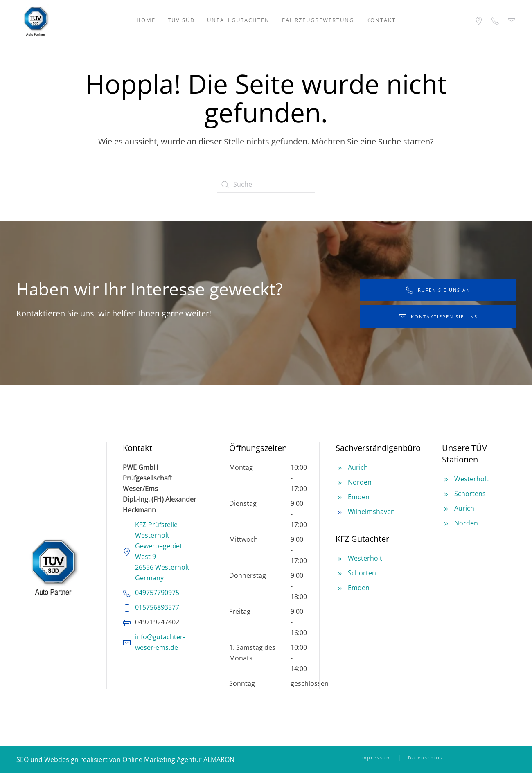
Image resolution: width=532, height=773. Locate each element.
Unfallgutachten (238, 20)
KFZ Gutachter (362, 539)
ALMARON (219, 759)
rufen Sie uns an (438, 290)
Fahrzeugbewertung (318, 20)
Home (146, 20)
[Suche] (266, 185)
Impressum (376, 758)
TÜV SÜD (181, 20)
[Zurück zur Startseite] (36, 20)
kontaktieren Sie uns (438, 317)
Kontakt (381, 20)
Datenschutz (426, 758)
